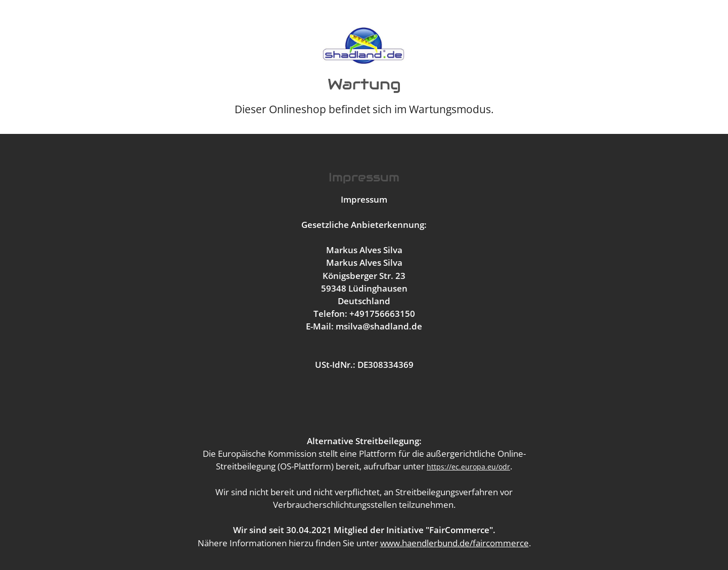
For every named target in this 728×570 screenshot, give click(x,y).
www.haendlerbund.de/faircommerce (454, 543)
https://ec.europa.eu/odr (468, 467)
